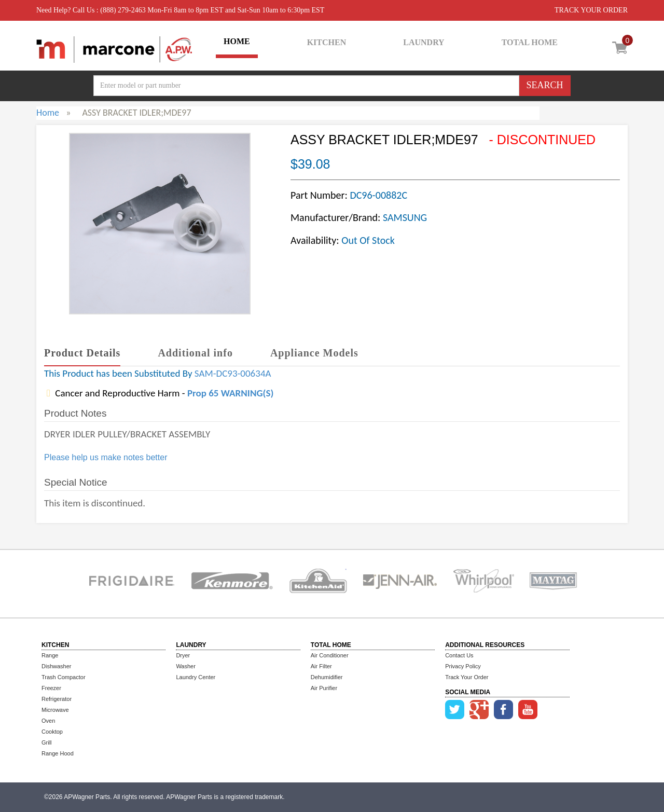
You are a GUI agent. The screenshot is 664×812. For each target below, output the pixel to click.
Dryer (183, 655)
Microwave (55, 710)
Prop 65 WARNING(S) (230, 393)
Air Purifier (324, 688)
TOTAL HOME (530, 42)
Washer (186, 666)
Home (48, 113)
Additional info (195, 353)
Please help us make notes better (106, 457)
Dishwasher (56, 666)
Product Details (82, 353)
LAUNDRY (424, 42)
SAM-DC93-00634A (233, 373)
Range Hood (58, 753)
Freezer (51, 688)
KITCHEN (327, 42)
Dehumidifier (327, 677)
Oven (48, 721)
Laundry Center (196, 677)
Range (50, 655)
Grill (47, 742)
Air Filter (321, 666)
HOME (237, 41)
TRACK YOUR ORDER (591, 10)
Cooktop (52, 732)
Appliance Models (314, 353)
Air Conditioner (330, 655)
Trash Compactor (64, 677)
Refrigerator (57, 699)
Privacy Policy (463, 666)
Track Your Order (467, 677)
